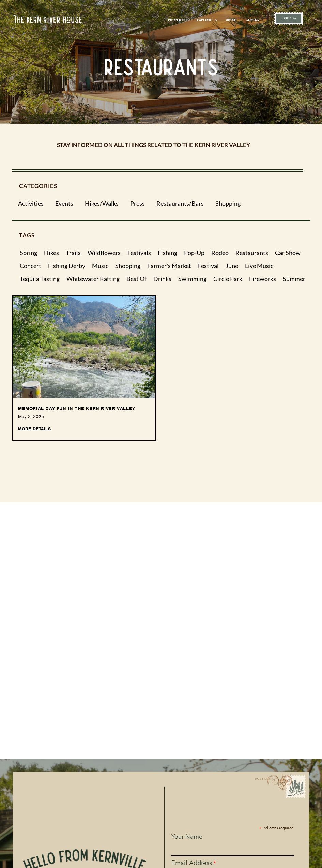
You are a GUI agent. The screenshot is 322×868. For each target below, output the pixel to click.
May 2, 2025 (31, 417)
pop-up (194, 253)
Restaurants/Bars (180, 203)
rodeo (220, 253)
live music (259, 266)
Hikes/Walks (102, 203)
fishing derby (67, 266)
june (232, 266)
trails (73, 253)
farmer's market (169, 266)
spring (28, 253)
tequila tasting (40, 279)
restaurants (252, 253)
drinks (162, 279)
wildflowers (104, 253)
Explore (207, 20)
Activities (31, 203)
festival (208, 266)
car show (288, 253)
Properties (178, 20)
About (232, 20)
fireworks (263, 279)
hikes (51, 253)
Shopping (228, 203)
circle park (228, 279)
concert (30, 266)
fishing (167, 253)
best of (136, 279)
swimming (192, 279)
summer (294, 279)
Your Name (187, 837)
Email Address (194, 863)
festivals (139, 253)
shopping (128, 266)
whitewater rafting (93, 279)
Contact (253, 20)
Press (137, 203)
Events (64, 203)
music (100, 266)
